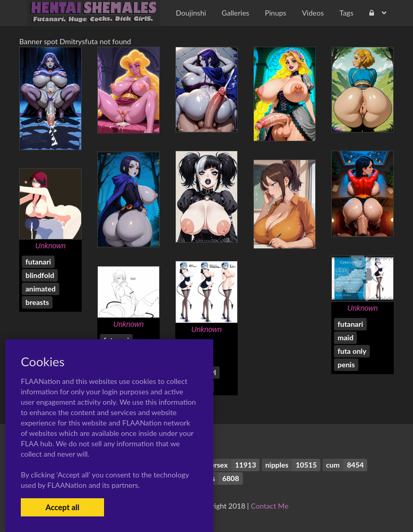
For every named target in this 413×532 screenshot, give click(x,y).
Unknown (50, 246)
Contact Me (269, 506)
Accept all (62, 507)
